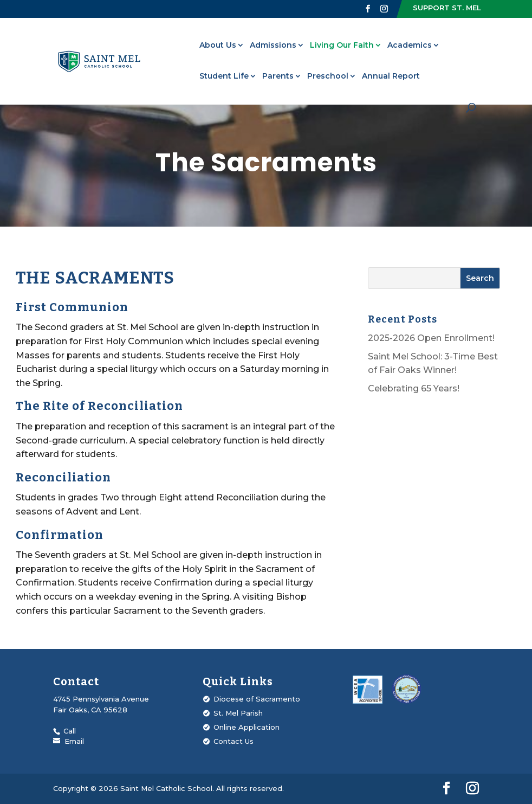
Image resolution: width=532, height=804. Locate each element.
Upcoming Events (298, 22)
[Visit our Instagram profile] (384, 9)
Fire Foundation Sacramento (395, 22)
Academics (410, 46)
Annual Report (391, 76)
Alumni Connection (156, 22)
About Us (218, 46)
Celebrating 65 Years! (414, 388)
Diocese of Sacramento (257, 699)
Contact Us (233, 741)
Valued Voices (83, 22)
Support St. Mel (447, 8)
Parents (278, 76)
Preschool (328, 76)
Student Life (224, 76)
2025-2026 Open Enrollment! (431, 338)
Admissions (273, 46)
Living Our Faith (342, 46)
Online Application (246, 727)
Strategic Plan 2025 (495, 22)
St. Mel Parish (229, 22)
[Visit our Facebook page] (368, 9)
